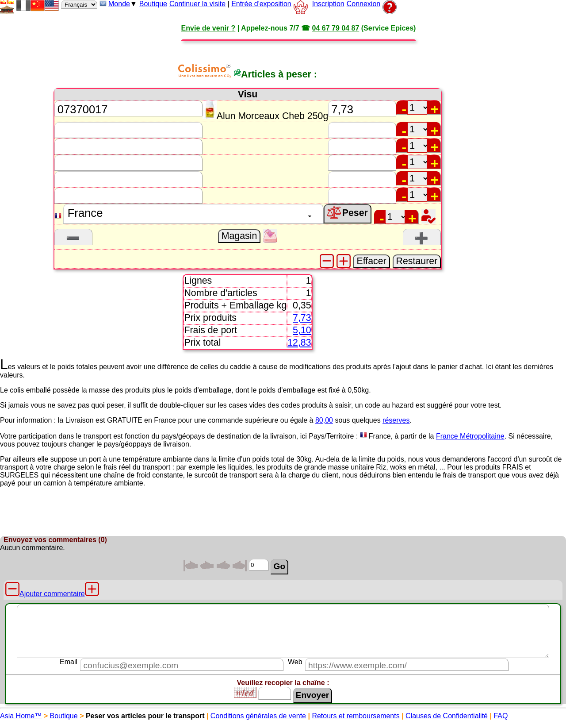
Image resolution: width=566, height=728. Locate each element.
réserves (396, 420)
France (380, 436)
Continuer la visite (197, 4)
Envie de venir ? (208, 28)
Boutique (153, 4)
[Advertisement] (531, 196)
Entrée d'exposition (261, 4)
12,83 (299, 343)
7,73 (302, 318)
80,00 (324, 420)
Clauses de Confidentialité (447, 716)
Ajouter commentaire (52, 594)
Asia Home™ (21, 716)
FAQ (501, 716)
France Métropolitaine (470, 436)
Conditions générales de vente (258, 716)
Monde (119, 4)
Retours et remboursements (356, 716)
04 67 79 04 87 (336, 28)
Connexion (364, 4)
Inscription (328, 4)
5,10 (302, 330)
